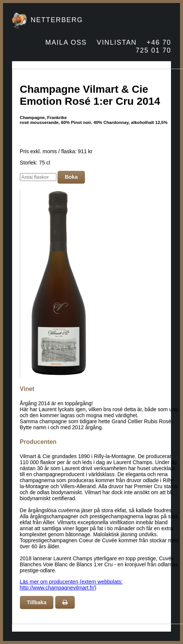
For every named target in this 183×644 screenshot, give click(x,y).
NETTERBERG (57, 20)
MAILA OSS (66, 42)
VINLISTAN (117, 42)
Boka (71, 177)
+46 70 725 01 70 (153, 46)
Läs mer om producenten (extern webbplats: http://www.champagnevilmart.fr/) (71, 585)
